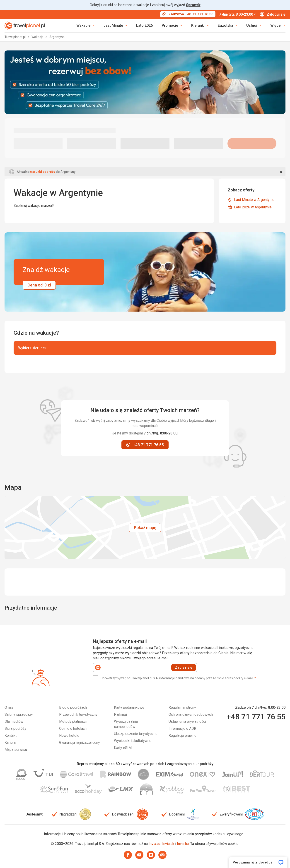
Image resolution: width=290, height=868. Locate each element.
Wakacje (38, 37)
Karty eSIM (123, 748)
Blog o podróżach (73, 707)
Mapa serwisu (16, 750)
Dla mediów (14, 721)
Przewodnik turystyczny (78, 714)
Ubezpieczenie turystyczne (136, 734)
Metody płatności (73, 721)
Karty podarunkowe (129, 707)
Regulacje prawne (182, 736)
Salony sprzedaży (19, 714)
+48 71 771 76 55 (256, 717)
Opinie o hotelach (73, 728)
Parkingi (120, 714)
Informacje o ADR (182, 728)
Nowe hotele (69, 736)
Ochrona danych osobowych (191, 714)
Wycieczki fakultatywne (133, 741)
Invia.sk (168, 844)
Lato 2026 (144, 25)
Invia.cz (155, 844)
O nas (9, 707)
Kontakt (11, 736)
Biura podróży (15, 728)
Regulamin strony (182, 707)
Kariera (10, 743)
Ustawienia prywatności (187, 721)
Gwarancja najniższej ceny (80, 743)
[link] (115, 26)
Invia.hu (183, 844)
